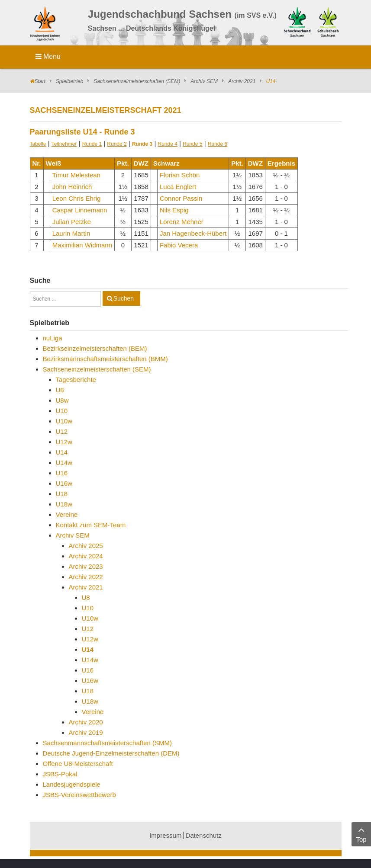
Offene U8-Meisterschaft (78, 764)
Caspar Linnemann (80, 210)
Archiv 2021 (242, 81)
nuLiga (53, 338)
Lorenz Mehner (182, 222)
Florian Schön (180, 175)
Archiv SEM (204, 81)
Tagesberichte (76, 380)
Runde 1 (92, 144)
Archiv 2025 (86, 546)
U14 (62, 452)
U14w (64, 463)
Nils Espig (174, 210)
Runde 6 (218, 144)
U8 (60, 390)
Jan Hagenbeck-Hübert (193, 233)
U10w (64, 421)
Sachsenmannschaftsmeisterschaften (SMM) (107, 743)
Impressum (165, 835)
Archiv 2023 (86, 566)
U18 (62, 494)
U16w (64, 483)
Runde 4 (168, 144)
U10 (62, 411)
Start (40, 81)
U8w (62, 400)
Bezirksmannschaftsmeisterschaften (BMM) (105, 359)
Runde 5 (192, 144)
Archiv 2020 (86, 722)
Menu (48, 56)
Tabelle (38, 144)
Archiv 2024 (86, 556)
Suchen (124, 298)
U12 (62, 431)
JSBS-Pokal (60, 774)
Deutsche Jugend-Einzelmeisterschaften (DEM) (111, 753)
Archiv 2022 (86, 577)
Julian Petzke (72, 222)
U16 (62, 473)
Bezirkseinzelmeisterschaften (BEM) (95, 348)
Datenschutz (203, 835)
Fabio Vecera (179, 245)
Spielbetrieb (69, 81)
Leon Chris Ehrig (77, 198)
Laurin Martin (71, 233)
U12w (64, 442)
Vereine (67, 514)
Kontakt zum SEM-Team (91, 525)
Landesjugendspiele (72, 784)
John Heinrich (72, 187)
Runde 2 (117, 144)
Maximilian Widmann (82, 245)
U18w (64, 504)
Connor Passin (181, 198)
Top (361, 834)
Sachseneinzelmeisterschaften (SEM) (137, 81)
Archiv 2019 (86, 732)
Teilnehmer (64, 144)
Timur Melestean (76, 175)
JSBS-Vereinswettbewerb (79, 795)
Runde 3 (142, 144)
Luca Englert (178, 187)
